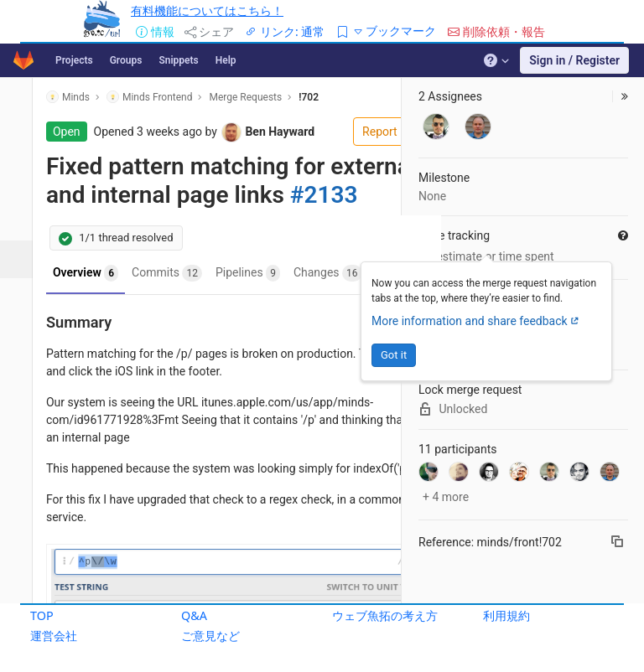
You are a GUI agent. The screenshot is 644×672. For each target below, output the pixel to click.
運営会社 (54, 636)
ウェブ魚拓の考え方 (385, 615)
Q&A (194, 615)
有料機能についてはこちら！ (207, 10)
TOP (42, 615)
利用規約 (506, 615)
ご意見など (210, 636)
